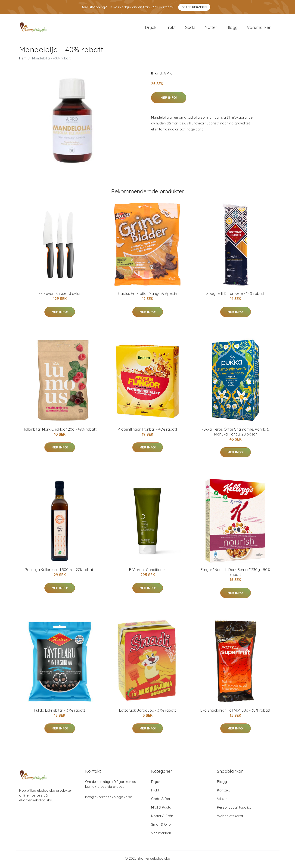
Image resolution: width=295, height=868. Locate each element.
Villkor (222, 800)
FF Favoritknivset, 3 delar (60, 295)
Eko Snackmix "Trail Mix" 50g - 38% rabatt (235, 712)
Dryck (151, 28)
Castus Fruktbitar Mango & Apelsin (147, 295)
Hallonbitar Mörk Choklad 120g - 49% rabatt (60, 431)
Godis (190, 28)
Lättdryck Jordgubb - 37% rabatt (148, 712)
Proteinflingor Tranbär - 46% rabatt (147, 431)
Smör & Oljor (162, 826)
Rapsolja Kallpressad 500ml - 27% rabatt (60, 571)
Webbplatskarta (230, 817)
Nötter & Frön (162, 817)
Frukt (171, 28)
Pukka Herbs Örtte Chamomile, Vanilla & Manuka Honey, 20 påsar (236, 433)
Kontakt (223, 792)
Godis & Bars (162, 800)
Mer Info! (169, 99)
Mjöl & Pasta (161, 809)
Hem (23, 60)
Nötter (211, 28)
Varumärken (259, 28)
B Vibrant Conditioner (147, 571)
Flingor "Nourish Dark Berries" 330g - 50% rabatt (236, 574)
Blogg (232, 28)
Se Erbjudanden (194, 7)
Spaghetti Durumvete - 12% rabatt (235, 295)
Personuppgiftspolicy (234, 809)
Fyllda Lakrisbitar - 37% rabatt (60, 712)
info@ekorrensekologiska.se (109, 798)
